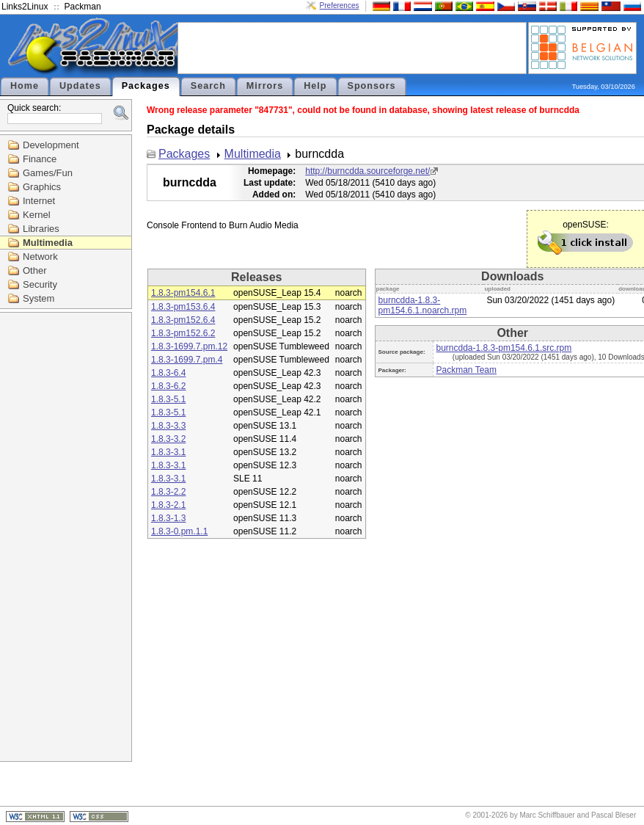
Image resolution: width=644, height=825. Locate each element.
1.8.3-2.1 (168, 505)
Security (40, 284)
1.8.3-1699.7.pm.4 (187, 360)
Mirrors (265, 86)
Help (315, 86)
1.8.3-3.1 (168, 452)
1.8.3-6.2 (168, 386)
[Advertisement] (352, 47)
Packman (83, 7)
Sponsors (372, 86)
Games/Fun (48, 173)
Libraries (41, 229)
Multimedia (48, 243)
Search (208, 86)
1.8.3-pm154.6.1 (183, 293)
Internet (39, 201)
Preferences (340, 6)
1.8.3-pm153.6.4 (183, 307)
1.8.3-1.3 (168, 518)
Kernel (37, 215)
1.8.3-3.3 (168, 426)
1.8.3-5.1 (168, 399)
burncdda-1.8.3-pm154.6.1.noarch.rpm (423, 305)
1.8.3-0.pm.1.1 (179, 531)
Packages (146, 86)
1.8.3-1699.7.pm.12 (189, 346)
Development (51, 145)
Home (25, 86)
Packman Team (466, 370)
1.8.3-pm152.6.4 (183, 320)
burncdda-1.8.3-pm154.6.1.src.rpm (504, 348)
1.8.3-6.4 (168, 373)
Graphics (42, 187)
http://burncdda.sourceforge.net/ (367, 171)
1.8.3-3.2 (168, 439)
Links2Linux (25, 7)
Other (35, 270)
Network (40, 257)
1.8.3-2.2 (168, 492)
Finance (40, 159)
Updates (80, 86)
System (39, 298)
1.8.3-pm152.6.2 (183, 333)
